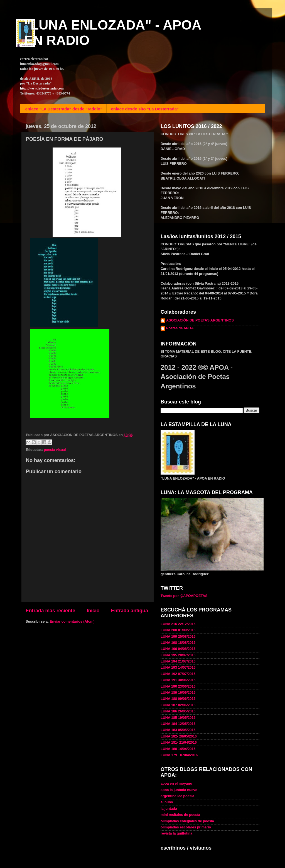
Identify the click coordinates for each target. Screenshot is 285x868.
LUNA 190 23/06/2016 (178, 686)
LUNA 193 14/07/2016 (178, 668)
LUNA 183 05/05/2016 (178, 730)
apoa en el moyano (176, 784)
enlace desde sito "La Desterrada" (145, 109)
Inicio (93, 611)
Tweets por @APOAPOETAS (184, 596)
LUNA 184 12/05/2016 (178, 724)
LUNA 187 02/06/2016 (178, 705)
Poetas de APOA (180, 328)
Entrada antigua (130, 611)
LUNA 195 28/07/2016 (178, 655)
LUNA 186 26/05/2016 (178, 711)
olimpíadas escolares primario (186, 827)
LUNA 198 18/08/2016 (178, 643)
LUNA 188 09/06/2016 (178, 699)
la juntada (169, 809)
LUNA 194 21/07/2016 (178, 661)
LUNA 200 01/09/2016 (178, 630)
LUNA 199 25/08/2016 (178, 637)
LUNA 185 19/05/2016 (178, 718)
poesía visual (55, 450)
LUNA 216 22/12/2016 (178, 624)
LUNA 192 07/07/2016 (178, 674)
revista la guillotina (176, 833)
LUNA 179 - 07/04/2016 (179, 755)
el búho (167, 802)
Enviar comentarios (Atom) (72, 622)
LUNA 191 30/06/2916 (178, 680)
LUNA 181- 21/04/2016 (179, 743)
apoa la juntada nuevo (179, 790)
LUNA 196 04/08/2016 (178, 649)
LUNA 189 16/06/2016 (178, 693)
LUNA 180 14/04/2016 (178, 749)
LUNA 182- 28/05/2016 (179, 736)
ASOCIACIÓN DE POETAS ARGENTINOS (200, 320)
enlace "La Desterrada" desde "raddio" (64, 109)
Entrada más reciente (50, 611)
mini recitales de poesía (180, 815)
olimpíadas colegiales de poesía (187, 821)
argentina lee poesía (177, 796)
